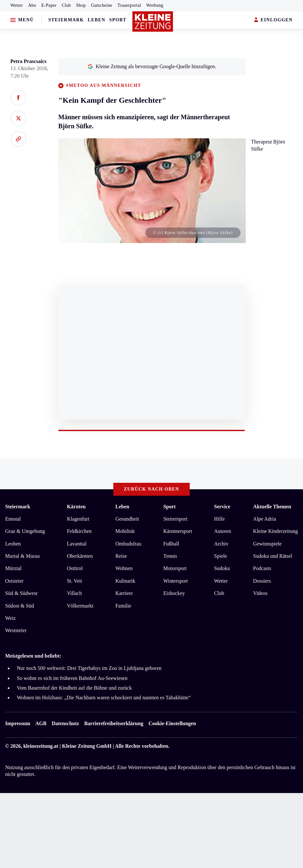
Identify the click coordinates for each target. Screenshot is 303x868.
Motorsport (175, 568)
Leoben (13, 544)
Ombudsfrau (128, 544)
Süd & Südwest (21, 593)
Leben (96, 20)
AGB (41, 723)
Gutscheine (102, 5)
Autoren (222, 531)
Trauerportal (129, 5)
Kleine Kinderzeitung (275, 531)
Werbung (155, 5)
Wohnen (124, 568)
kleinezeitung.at (41, 746)
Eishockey (174, 593)
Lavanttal (77, 544)
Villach (74, 593)
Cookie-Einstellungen (172, 723)
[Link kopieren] (18, 139)
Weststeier (16, 630)
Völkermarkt (80, 606)
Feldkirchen (79, 531)
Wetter (17, 5)
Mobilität (125, 531)
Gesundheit (127, 519)
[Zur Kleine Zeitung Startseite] (153, 22)
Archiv (221, 544)
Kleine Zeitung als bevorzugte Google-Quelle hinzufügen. (152, 66)
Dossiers (262, 581)
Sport (118, 20)
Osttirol (75, 568)
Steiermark (66, 20)
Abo (32, 5)
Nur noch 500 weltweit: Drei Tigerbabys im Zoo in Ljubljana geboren (89, 668)
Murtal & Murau (22, 556)
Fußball (171, 544)
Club (66, 5)
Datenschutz (65, 723)
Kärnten (76, 507)
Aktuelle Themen (272, 507)
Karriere (124, 593)
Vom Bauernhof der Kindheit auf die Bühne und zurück (74, 688)
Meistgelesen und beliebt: (33, 656)
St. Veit (75, 581)
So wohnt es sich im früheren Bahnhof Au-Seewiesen (72, 678)
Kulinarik (125, 581)
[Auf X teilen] (18, 118)
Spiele (220, 556)
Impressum (18, 723)
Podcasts (262, 568)
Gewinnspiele (267, 544)
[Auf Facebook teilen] (18, 98)
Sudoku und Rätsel (273, 556)
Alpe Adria (265, 519)
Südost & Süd (20, 606)
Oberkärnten (80, 556)
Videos (260, 593)
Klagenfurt (78, 519)
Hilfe (219, 519)
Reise (121, 556)
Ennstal (13, 519)
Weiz (10, 618)
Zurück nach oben (152, 489)
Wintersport (175, 581)
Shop (81, 5)
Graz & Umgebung (25, 531)
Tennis (170, 556)
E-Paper (49, 5)
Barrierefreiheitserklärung (114, 723)
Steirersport (175, 519)
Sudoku (222, 568)
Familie (123, 606)
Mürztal (13, 568)
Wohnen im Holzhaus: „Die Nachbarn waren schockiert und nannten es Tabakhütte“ (104, 698)
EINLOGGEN (273, 20)
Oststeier (14, 581)
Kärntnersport (178, 531)
